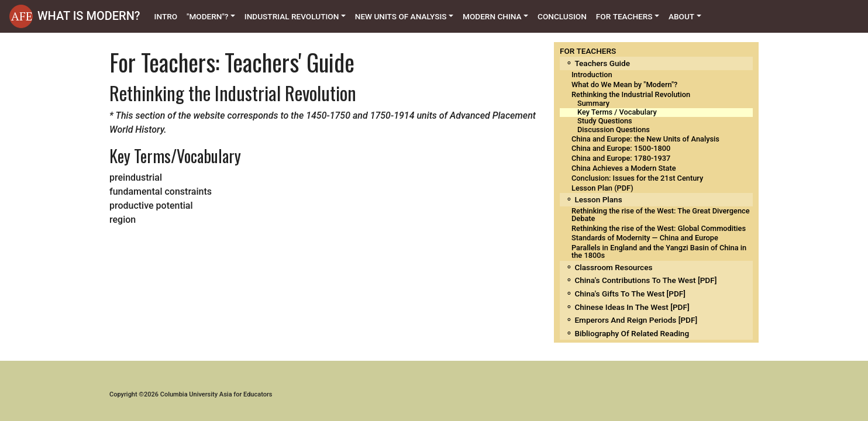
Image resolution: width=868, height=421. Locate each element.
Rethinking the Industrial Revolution (631, 94)
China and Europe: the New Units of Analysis (645, 139)
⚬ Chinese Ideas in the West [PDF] (628, 307)
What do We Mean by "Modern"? (624, 84)
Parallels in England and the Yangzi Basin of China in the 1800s (659, 251)
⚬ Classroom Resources (609, 267)
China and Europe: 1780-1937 (621, 158)
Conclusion (562, 16)
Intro (168, 15)
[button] (21, 16)
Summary (593, 103)
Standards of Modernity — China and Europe (645, 238)
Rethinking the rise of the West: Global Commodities (659, 228)
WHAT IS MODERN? (89, 16)
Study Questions (605, 121)
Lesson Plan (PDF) (602, 188)
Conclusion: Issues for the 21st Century (637, 178)
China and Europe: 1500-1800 (621, 148)
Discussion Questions (614, 130)
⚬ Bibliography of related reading (627, 333)
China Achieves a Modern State (624, 168)
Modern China (492, 16)
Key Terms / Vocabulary (617, 112)
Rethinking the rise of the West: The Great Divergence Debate (661, 215)
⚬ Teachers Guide (598, 63)
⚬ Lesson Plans (594, 199)
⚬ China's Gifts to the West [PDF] (626, 294)
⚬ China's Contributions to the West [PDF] (641, 280)
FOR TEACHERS (588, 51)
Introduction (592, 75)
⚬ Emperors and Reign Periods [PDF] (631, 320)
